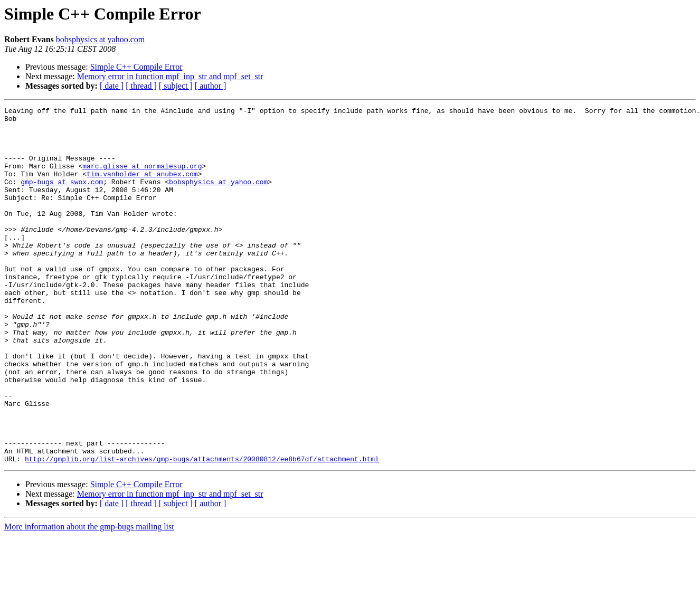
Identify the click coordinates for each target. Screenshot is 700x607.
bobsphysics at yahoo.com (100, 39)
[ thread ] (141, 86)
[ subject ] (176, 86)
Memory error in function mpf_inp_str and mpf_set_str (170, 76)
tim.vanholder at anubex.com (142, 188)
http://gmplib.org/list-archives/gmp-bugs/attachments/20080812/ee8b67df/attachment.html (202, 530)
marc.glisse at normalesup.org (142, 178)
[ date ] (112, 86)
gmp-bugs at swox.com (62, 197)
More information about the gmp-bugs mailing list (89, 598)
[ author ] (211, 86)
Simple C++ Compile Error (136, 67)
